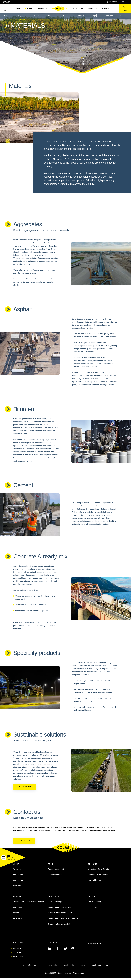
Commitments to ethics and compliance (63, 921)
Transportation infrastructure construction (29, 904)
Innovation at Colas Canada (98, 871)
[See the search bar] (125, 8)
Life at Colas (93, 910)
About (19, 8)
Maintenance (18, 910)
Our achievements (55, 877)
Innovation (92, 8)
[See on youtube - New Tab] (73, 951)
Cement (65, 16)
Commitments (78, 8)
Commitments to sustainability (59, 926)
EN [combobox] (124, 2)
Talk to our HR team (21, 955)
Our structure (18, 877)
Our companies (19, 883)
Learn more (25, 789)
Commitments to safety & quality (60, 915)
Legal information (30, 968)
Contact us (24, 843)
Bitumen (51, 16)
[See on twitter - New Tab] (50, 951)
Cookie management (100, 968)
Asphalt (36, 16)
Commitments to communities (59, 910)
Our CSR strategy (55, 904)
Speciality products (95, 16)
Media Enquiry (19, 959)
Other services (19, 921)
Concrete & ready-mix (80, 16)
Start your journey (95, 904)
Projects (42, 8)
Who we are (18, 871)
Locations (17, 888)
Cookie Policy (69, 968)
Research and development (98, 877)
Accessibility (111, 2)
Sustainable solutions (109, 16)
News (83, 968)
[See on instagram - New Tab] (65, 951)
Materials (7, 16)
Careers (105, 8)
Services (31, 8)
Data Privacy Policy (50, 968)
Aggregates (22, 16)
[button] (4, 8)
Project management (56, 871)
